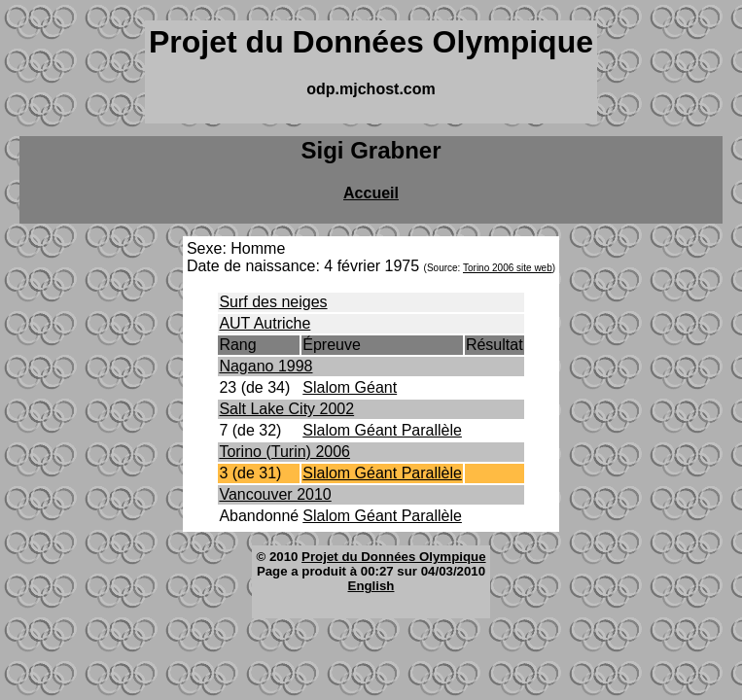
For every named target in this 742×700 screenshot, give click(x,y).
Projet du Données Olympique (393, 557)
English (371, 586)
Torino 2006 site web (508, 268)
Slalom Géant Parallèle (382, 430)
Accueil (371, 193)
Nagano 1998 (265, 366)
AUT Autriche (265, 323)
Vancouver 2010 (275, 494)
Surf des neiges (273, 302)
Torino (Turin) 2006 (284, 452)
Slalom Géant (350, 387)
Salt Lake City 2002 (286, 409)
